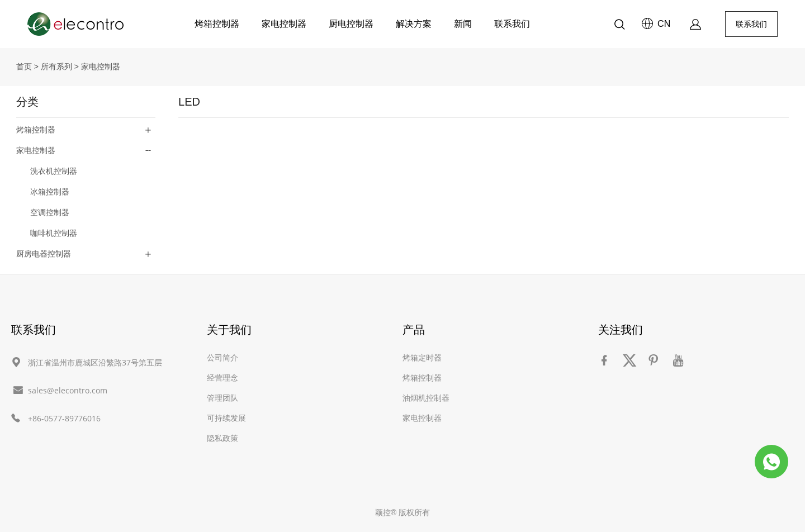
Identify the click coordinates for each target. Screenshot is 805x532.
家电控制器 (284, 24)
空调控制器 (50, 212)
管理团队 (222, 398)
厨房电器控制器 (44, 254)
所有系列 (56, 66)
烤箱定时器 (422, 357)
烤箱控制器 (217, 24)
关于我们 (229, 329)
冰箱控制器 (50, 192)
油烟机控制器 (426, 398)
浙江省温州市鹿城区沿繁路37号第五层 (95, 362)
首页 (24, 66)
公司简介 (222, 357)
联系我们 (512, 24)
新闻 (463, 24)
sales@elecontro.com (68, 390)
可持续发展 (226, 418)
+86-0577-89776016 (64, 418)
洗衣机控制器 (54, 171)
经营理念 (222, 377)
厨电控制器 (351, 24)
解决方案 (414, 24)
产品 (414, 329)
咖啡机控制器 (54, 233)
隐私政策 (222, 438)
